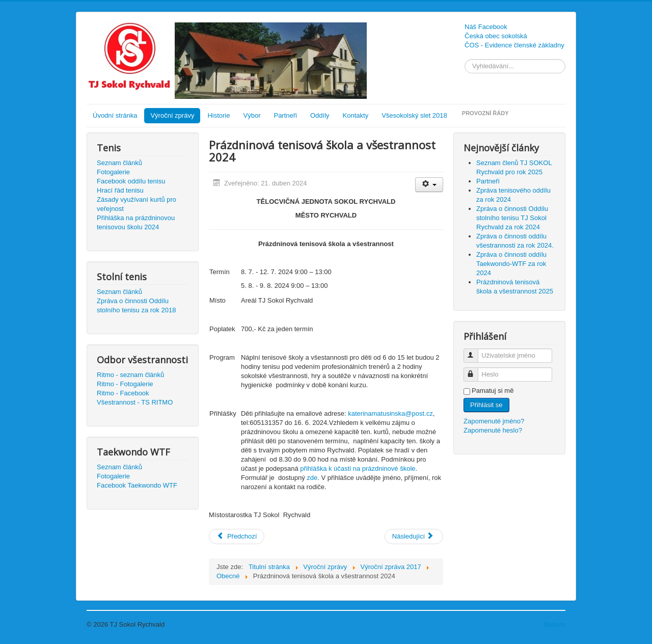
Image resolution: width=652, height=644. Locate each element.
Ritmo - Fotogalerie (125, 384)
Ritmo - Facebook (123, 393)
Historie (219, 115)
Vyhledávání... (465, 59)
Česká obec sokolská (496, 36)
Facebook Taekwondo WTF (137, 485)
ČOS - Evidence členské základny (514, 45)
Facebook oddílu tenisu (131, 181)
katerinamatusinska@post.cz (390, 413)
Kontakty (356, 115)
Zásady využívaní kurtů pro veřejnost (137, 204)
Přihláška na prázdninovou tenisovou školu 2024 (136, 222)
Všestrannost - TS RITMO (135, 402)
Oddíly (320, 115)
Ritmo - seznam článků (130, 375)
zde (312, 478)
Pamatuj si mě (493, 391)
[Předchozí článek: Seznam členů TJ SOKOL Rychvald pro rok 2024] (237, 536)
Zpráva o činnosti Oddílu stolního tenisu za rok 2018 (136, 305)
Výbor (252, 115)
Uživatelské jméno (476, 351)
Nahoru (554, 624)
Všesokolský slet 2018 (414, 115)
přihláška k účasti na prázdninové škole (358, 468)
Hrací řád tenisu (120, 190)
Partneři (285, 115)
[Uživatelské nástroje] (429, 185)
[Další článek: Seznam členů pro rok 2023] (414, 536)
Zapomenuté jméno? (494, 421)
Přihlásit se (486, 405)
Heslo (476, 370)
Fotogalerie (113, 172)
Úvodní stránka (115, 115)
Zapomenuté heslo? (493, 430)
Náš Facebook (486, 27)
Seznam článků (119, 163)
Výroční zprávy (172, 115)
